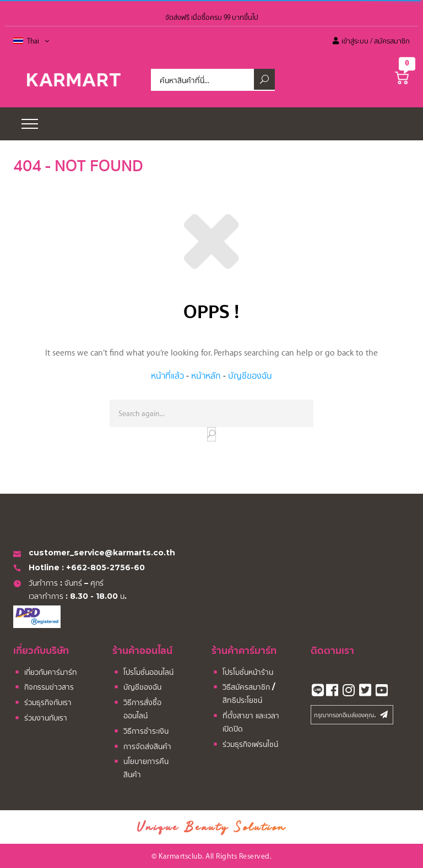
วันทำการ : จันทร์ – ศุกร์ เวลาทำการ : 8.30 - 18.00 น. (71, 589)
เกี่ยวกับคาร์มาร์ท (45, 673)
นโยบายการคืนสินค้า (140, 768)
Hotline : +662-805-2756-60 (79, 568)
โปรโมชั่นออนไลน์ (143, 673)
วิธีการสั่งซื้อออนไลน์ (137, 709)
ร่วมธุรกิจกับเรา (42, 703)
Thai (38, 41)
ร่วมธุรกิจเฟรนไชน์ (245, 745)
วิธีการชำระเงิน (140, 732)
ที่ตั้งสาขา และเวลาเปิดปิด (245, 722)
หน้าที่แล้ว (167, 375)
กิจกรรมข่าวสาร (44, 688)
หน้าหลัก (206, 375)
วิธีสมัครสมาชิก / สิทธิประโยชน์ (243, 693)
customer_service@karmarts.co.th (94, 553)
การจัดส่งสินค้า (142, 747)
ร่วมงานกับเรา (40, 719)
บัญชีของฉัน (250, 375)
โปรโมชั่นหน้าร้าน (242, 673)
